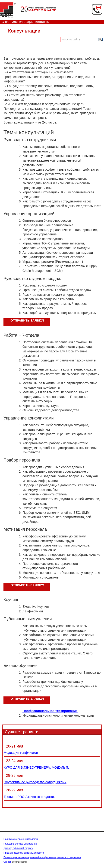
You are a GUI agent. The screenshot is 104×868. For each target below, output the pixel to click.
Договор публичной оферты (18, 848)
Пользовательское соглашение (20, 844)
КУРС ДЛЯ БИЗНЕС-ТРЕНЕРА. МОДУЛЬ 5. (36, 767)
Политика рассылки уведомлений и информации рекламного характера (42, 857)
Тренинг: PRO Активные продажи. (29, 797)
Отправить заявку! (27, 320)
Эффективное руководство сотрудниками (35, 782)
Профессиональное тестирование (50, 711)
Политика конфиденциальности (21, 839)
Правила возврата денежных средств (24, 853)
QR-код (7, 862)
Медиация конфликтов (21, 753)
